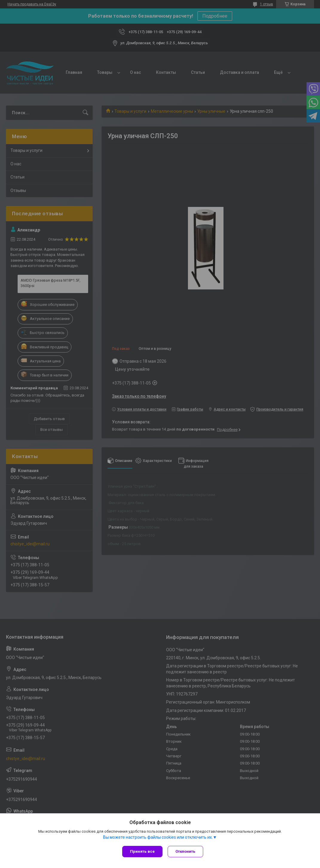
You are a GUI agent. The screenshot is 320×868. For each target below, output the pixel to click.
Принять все (142, 851)
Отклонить (186, 851)
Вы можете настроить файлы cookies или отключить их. (158, 838)
